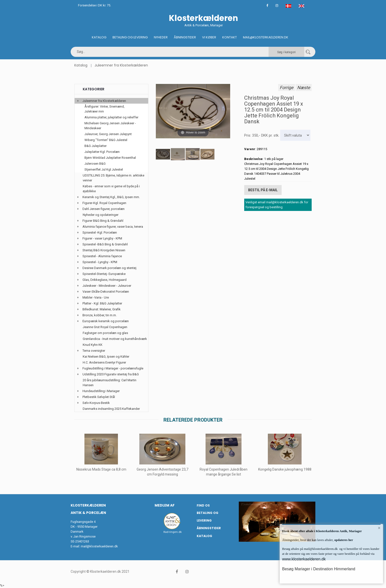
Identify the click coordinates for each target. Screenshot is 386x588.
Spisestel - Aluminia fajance (102, 256)
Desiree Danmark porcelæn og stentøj (109, 268)
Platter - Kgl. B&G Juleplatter (102, 303)
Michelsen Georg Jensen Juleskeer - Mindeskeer (110, 126)
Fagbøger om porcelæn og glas (105, 333)
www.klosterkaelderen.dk (304, 559)
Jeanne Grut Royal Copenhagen (105, 327)
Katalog (99, 37)
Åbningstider (185, 37)
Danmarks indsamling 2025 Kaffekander (111, 409)
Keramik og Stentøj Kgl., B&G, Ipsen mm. (111, 197)
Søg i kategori (286, 52)
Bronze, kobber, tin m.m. (100, 315)
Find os (203, 505)
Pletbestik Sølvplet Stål (99, 397)
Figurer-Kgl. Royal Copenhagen (104, 203)
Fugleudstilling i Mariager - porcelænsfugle (113, 368)
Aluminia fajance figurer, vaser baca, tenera (113, 227)
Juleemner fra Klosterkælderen (121, 65)
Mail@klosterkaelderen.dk (266, 37)
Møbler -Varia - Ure (96, 297)
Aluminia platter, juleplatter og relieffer (111, 117)
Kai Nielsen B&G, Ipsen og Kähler (106, 357)
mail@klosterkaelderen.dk (99, 546)
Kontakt (230, 37)
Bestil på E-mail (263, 190)
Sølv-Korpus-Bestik (96, 403)
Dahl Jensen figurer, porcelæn (104, 209)
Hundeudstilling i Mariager (101, 391)
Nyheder (161, 37)
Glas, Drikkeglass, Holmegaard (105, 280)
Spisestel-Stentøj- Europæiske (104, 274)
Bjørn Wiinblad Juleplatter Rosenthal (110, 158)
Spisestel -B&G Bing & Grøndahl (105, 244)
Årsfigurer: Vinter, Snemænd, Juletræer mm (105, 109)
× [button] (379, 528)
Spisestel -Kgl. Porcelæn (100, 232)
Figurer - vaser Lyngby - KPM (102, 238)
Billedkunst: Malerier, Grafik (102, 309)
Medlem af (165, 505)
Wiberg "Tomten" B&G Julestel (106, 140)
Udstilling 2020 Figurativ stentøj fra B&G (111, 374)
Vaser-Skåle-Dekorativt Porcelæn (106, 292)
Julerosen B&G (95, 164)
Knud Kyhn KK (93, 345)
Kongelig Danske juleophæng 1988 (285, 469)
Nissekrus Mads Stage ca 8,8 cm (101, 469)
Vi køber (209, 37)
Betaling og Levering (130, 37)
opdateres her (343, 540)
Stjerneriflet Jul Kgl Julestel (104, 169)
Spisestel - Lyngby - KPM (100, 262)
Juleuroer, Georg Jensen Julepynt (108, 134)
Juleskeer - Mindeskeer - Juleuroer (107, 286)
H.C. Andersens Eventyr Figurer (104, 362)
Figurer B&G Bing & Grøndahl (103, 221)
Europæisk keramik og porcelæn (106, 321)
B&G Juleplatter (96, 146)
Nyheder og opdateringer (101, 215)
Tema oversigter (94, 351)
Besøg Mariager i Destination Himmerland (319, 569)
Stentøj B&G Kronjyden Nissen (104, 250)
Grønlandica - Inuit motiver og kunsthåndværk (115, 339)
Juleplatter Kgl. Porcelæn (102, 152)
